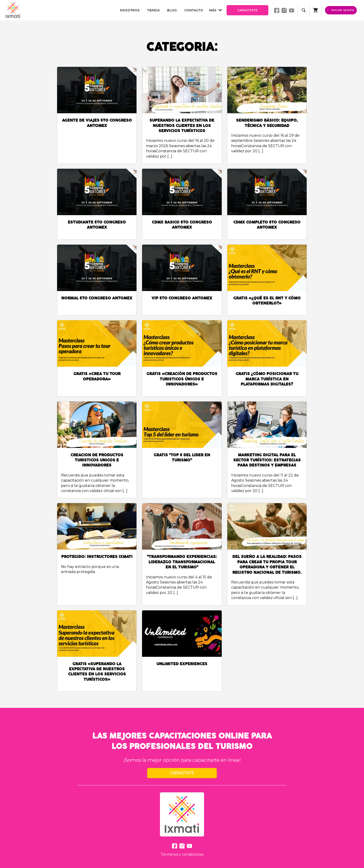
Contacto (194, 10)
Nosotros (130, 10)
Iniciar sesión (341, 10)
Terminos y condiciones (182, 854)
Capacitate (247, 10)
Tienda (153, 10)
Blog (172, 10)
